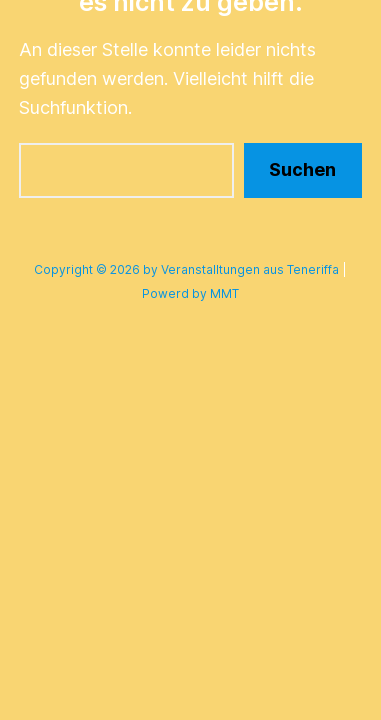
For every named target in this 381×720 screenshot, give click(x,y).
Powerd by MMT (190, 293)
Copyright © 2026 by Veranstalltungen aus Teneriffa (186, 269)
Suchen (302, 169)
